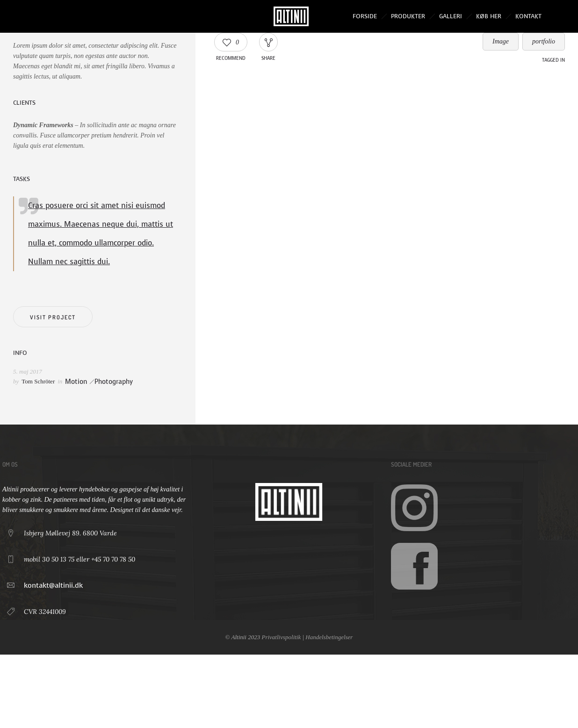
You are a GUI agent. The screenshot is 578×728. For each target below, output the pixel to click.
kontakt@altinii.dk (53, 585)
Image (501, 41)
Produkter (408, 16)
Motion (76, 382)
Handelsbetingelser (329, 637)
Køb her (489, 16)
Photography (114, 382)
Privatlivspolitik (281, 637)
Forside (365, 16)
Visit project (53, 317)
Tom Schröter (38, 381)
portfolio (544, 41)
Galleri (451, 16)
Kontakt (528, 16)
